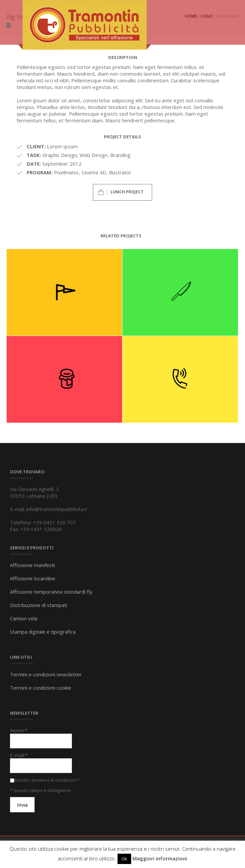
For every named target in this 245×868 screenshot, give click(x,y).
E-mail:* (19, 755)
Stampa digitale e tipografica (43, 632)
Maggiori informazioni (160, 858)
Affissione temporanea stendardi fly (51, 592)
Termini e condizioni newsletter (46, 674)
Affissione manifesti (32, 565)
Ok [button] (124, 859)
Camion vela (24, 618)
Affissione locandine (33, 578)
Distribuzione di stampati (39, 605)
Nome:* (19, 730)
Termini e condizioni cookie (41, 688)
